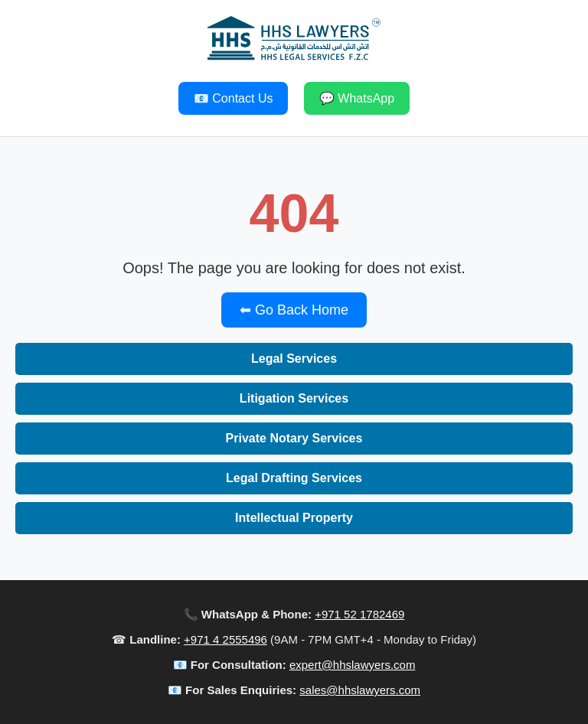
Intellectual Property (294, 518)
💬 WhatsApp (357, 98)
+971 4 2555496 (225, 639)
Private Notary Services (294, 438)
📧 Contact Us (234, 98)
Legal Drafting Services (294, 478)
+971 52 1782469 (359, 614)
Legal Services (294, 359)
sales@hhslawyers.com (360, 690)
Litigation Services (294, 398)
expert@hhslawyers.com (352, 665)
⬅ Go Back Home (294, 310)
